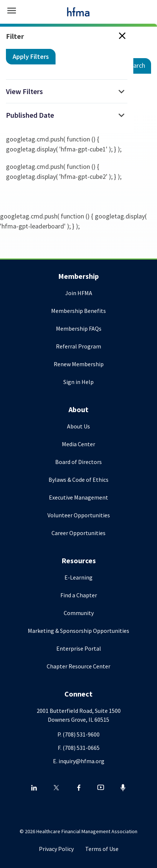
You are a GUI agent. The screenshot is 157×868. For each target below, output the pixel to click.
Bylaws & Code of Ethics (78, 480)
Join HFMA (79, 293)
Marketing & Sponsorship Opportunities (78, 631)
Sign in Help (78, 382)
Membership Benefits (78, 311)
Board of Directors (78, 462)
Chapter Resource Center (78, 666)
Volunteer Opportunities (79, 515)
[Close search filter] (121, 36)
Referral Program (78, 346)
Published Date (30, 115)
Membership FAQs (79, 328)
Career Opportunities (78, 533)
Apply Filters (31, 56)
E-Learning (78, 577)
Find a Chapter (79, 595)
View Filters (24, 91)
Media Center (78, 444)
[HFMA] (78, 12)
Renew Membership (79, 364)
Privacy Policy (56, 849)
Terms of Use (102, 849)
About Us (78, 426)
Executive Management (78, 497)
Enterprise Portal (79, 648)
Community (79, 613)
